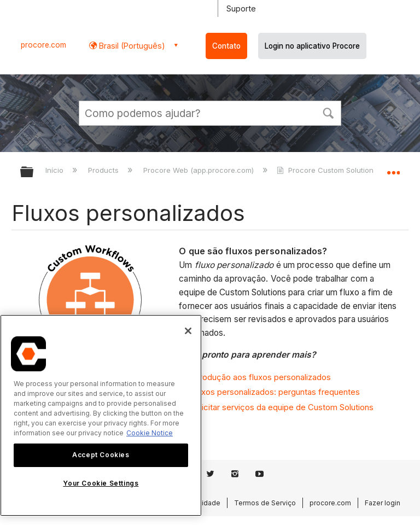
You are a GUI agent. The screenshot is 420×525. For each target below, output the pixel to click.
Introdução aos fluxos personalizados (261, 377)
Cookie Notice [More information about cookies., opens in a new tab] (150, 433)
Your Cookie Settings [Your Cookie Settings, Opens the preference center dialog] (101, 483)
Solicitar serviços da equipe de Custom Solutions (282, 407)
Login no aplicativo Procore (312, 46)
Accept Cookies (101, 455)
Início (56, 170)
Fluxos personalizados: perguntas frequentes (275, 392)
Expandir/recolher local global (393, 168)
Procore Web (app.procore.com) (200, 170)
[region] (101, 415)
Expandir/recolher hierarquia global (34, 173)
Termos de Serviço (265, 503)
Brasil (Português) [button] (131, 46)
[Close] (188, 331)
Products (104, 170)
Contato (226, 46)
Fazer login (383, 503)
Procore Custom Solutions (328, 170)
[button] (328, 112)
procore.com (43, 45)
